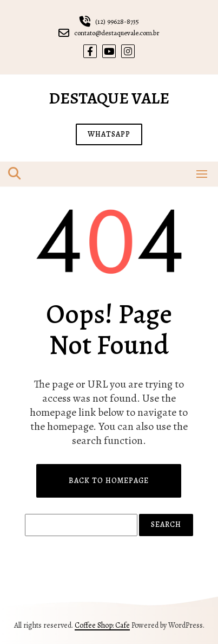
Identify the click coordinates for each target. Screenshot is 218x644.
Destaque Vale (109, 98)
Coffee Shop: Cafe (102, 625)
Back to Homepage (109, 481)
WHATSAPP (109, 134)
